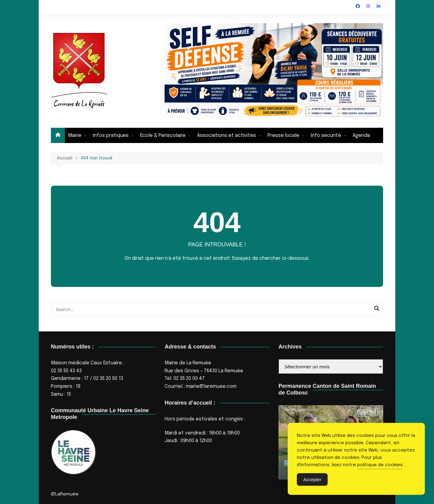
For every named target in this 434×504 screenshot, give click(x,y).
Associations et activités (227, 136)
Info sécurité (326, 136)
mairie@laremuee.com (211, 386)
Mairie (75, 136)
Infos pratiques (111, 136)
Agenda (361, 136)
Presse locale (283, 136)
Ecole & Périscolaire (163, 136)
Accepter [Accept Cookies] (312, 479)
